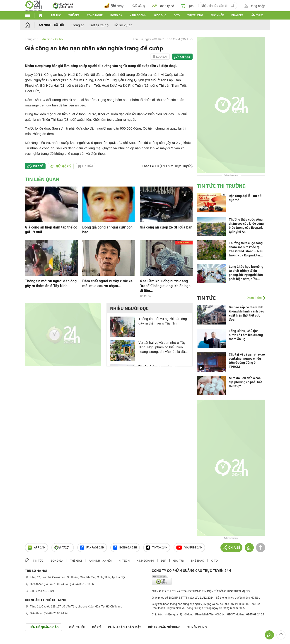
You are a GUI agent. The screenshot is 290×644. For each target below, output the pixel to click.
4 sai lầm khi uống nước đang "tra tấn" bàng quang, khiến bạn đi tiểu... (165, 286)
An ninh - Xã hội (51, 25)
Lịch (187, 6)
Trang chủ (32, 39)
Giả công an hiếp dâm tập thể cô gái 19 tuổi (51, 230)
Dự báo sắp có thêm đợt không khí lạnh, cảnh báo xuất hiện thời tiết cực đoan (246, 313)
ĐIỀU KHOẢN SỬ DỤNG (164, 627)
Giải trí (178, 561)
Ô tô (177, 15)
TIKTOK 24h (157, 548)
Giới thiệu (77, 627)
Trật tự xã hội (99, 25)
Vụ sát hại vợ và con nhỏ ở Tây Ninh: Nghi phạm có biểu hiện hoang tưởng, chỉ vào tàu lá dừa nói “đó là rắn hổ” (163, 347)
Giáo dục (160, 15)
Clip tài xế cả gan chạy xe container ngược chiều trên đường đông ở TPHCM (247, 361)
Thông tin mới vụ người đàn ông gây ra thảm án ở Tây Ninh (51, 283)
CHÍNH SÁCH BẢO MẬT (125, 627)
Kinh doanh (138, 15)
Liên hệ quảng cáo (44, 627)
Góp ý (97, 627)
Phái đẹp (237, 15)
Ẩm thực (257, 15)
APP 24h (36, 548)
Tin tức (56, 15)
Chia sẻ (185, 57)
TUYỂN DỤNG (197, 627)
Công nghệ (95, 15)
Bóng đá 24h (125, 548)
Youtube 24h (189, 548)
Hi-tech (124, 561)
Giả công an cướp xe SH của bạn (166, 227)
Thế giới (74, 15)
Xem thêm (254, 298)
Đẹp (164, 561)
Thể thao (197, 561)
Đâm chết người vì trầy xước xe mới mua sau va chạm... (107, 283)
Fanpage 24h (92, 548)
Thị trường (195, 15)
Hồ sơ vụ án (123, 25)
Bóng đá (116, 15)
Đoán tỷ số (163, 6)
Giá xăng (139, 6)
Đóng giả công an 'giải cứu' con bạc (107, 230)
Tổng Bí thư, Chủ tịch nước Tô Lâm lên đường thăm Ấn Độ (246, 335)
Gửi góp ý (61, 166)
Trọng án (78, 25)
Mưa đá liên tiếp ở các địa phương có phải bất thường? (245, 382)
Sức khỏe (217, 15)
